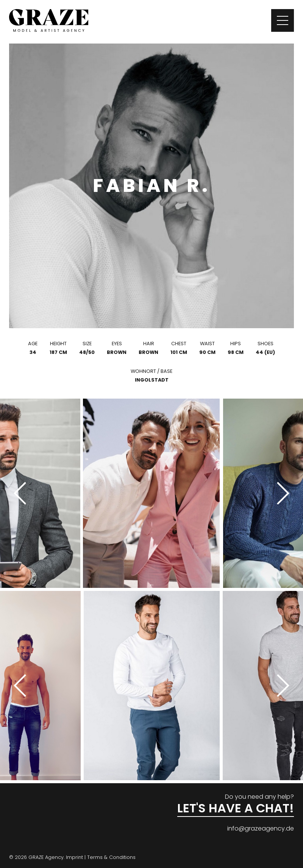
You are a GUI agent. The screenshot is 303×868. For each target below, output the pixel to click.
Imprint (74, 857)
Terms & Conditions (111, 857)
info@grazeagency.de (261, 828)
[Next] (280, 493)
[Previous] (23, 493)
